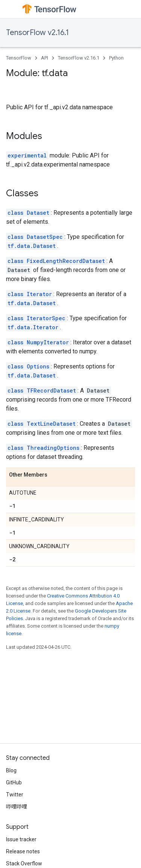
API (45, 58)
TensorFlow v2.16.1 (37, 33)
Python (116, 58)
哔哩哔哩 (17, 807)
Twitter (15, 795)
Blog (11, 770)
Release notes (23, 851)
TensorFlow (19, 58)
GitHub (14, 782)
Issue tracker (21, 839)
